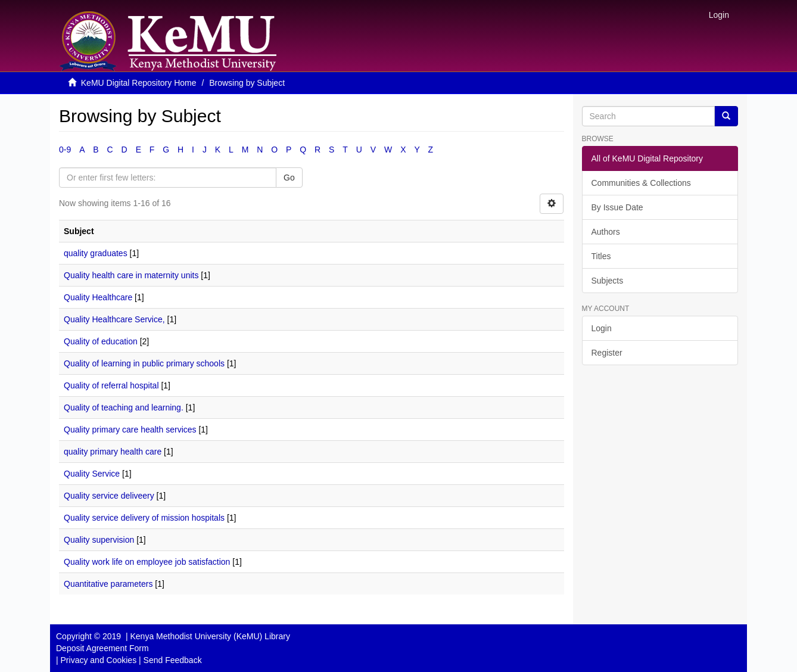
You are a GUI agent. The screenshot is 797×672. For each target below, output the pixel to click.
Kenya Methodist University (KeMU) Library (210, 636)
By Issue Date (617, 207)
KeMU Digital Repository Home (139, 83)
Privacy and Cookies (99, 660)
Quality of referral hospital (111, 385)
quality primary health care (113, 452)
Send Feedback (173, 660)
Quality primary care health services (130, 430)
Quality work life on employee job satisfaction (147, 562)
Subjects (608, 281)
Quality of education (101, 341)
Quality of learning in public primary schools (144, 363)
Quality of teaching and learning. (124, 407)
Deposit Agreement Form (102, 648)
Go (289, 178)
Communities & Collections (641, 183)
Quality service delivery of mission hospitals (144, 518)
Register (607, 353)
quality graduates (96, 253)
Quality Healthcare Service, (114, 319)
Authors (606, 232)
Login (602, 328)
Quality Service (92, 474)
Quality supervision (99, 540)
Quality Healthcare (98, 297)
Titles (601, 256)
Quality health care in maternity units (131, 275)
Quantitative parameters (108, 584)
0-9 (65, 150)
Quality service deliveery (109, 496)
